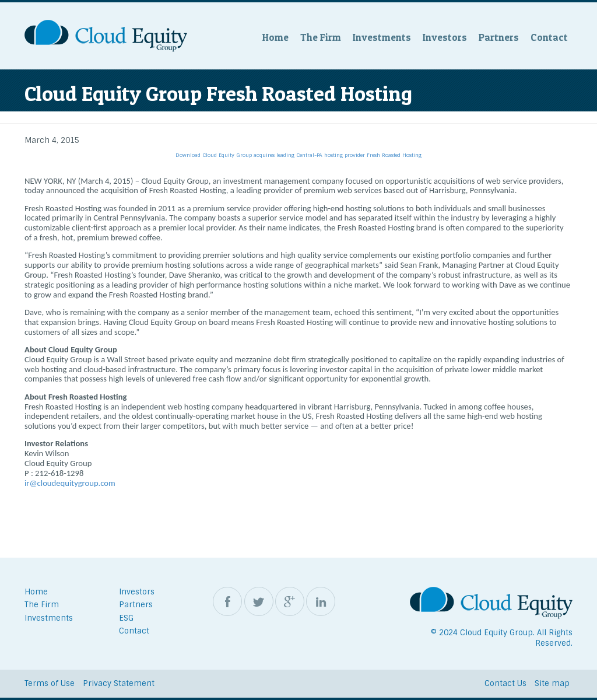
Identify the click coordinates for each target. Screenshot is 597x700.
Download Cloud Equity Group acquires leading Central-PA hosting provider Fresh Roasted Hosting (298, 155)
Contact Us (505, 683)
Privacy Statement (119, 683)
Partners (499, 37)
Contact (549, 37)
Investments (382, 37)
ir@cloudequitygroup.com (70, 483)
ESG (126, 618)
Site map (552, 683)
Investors (445, 37)
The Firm (321, 37)
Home (275, 37)
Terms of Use (50, 683)
